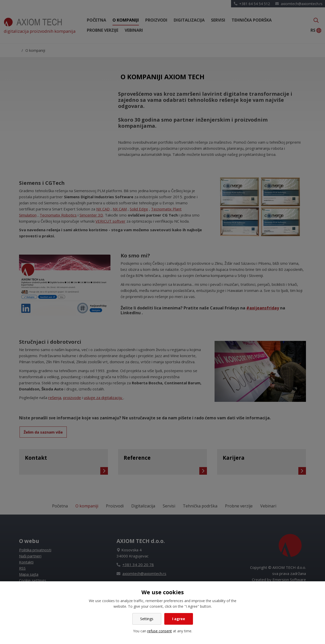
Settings (147, 619)
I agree (179, 619)
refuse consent (160, 631)
